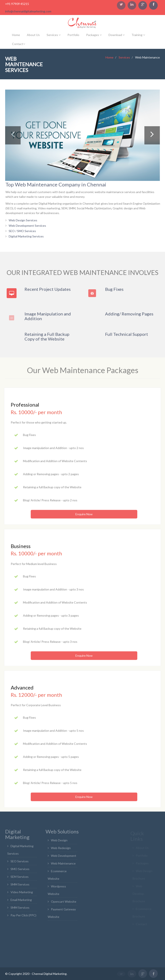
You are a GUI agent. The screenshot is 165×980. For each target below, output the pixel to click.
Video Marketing (22, 894)
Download (117, 35)
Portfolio (73, 35)
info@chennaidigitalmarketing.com (28, 11)
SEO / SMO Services (24, 231)
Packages (94, 35)
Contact (19, 44)
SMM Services (20, 886)
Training (138, 35)
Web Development (64, 858)
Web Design (59, 842)
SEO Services (20, 863)
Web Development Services (29, 226)
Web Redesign (61, 850)
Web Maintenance (63, 865)
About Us (33, 35)
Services (54, 35)
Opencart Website (64, 903)
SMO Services (20, 871)
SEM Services (20, 878)
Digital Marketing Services (28, 236)
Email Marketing (21, 901)
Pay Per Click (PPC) (23, 917)
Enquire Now (84, 516)
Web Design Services (25, 220)
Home (16, 35)
